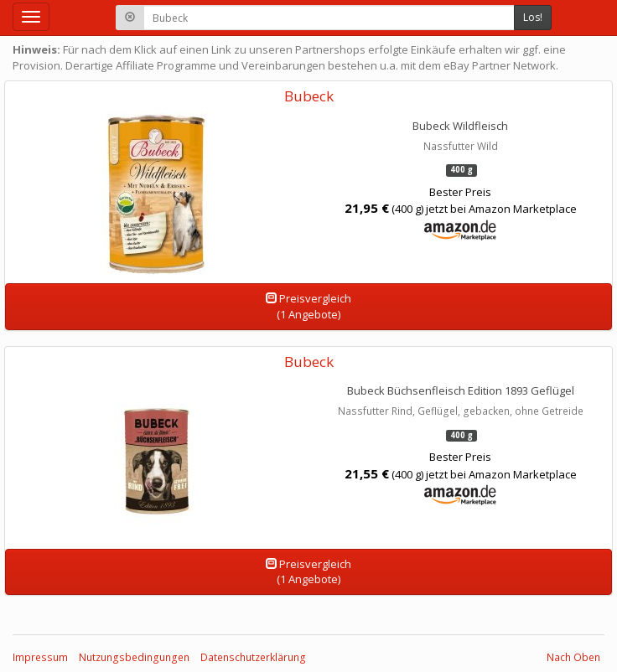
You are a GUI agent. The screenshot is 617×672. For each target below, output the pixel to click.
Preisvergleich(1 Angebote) (308, 306)
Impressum (40, 657)
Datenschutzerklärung (253, 657)
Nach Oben (573, 657)
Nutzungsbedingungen (134, 657)
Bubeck (309, 96)
